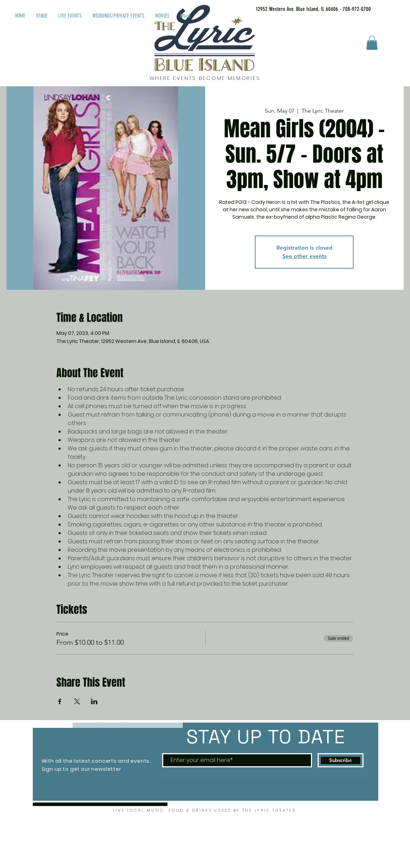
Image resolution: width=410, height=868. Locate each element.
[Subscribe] (341, 760)
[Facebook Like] (395, 8)
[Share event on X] (77, 701)
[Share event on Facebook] (60, 701)
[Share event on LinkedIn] (94, 701)
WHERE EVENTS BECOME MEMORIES (205, 78)
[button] (372, 43)
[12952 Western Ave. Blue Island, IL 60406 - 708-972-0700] (304, 9)
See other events (304, 256)
